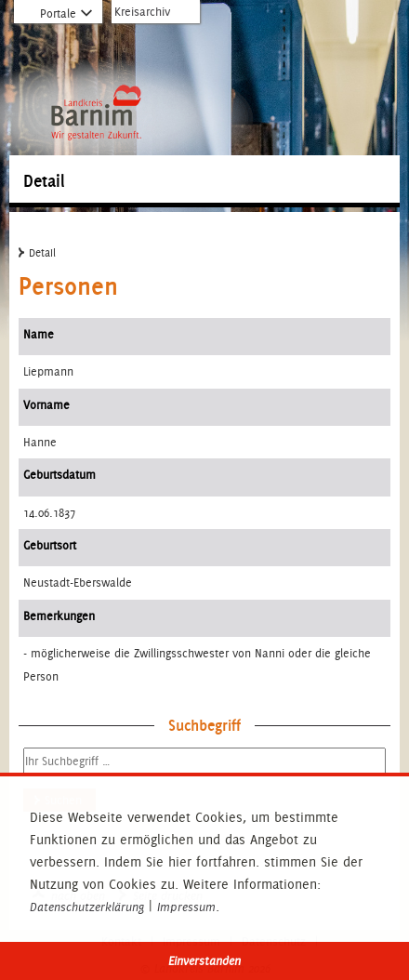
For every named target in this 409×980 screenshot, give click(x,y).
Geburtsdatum (59, 475)
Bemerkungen (59, 616)
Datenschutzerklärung (87, 907)
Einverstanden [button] (204, 961)
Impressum (186, 907)
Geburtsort (50, 545)
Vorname (46, 405)
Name (39, 334)
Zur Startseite (96, 53)
